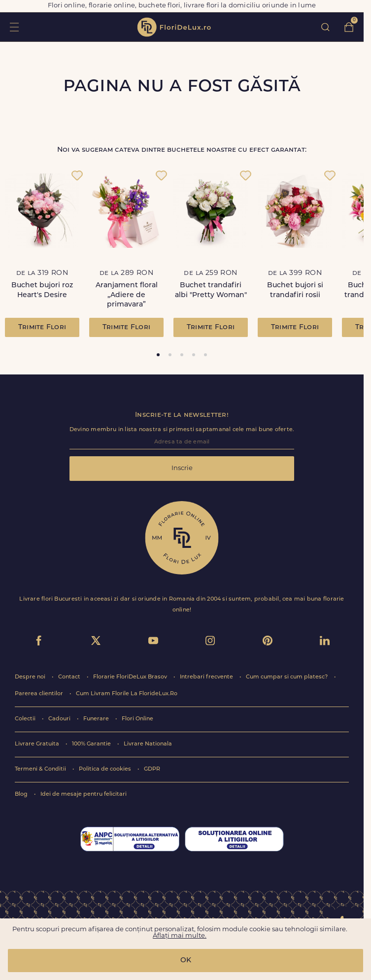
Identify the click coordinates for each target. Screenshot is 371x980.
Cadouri (60, 719)
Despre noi (31, 677)
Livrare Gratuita (38, 744)
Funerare (97, 719)
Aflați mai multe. (180, 936)
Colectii (26, 719)
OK (186, 961)
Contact (70, 677)
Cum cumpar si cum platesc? (287, 677)
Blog (22, 794)
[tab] (158, 355)
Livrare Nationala (148, 744)
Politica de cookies (106, 769)
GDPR (152, 769)
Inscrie (182, 468)
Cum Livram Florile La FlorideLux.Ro (127, 694)
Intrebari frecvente (207, 677)
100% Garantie (92, 744)
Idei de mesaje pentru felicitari (84, 794)
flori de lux (174, 27)
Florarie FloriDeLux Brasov (131, 677)
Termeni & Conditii (41, 769)
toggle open (14, 27)
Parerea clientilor (40, 694)
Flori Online (137, 719)
